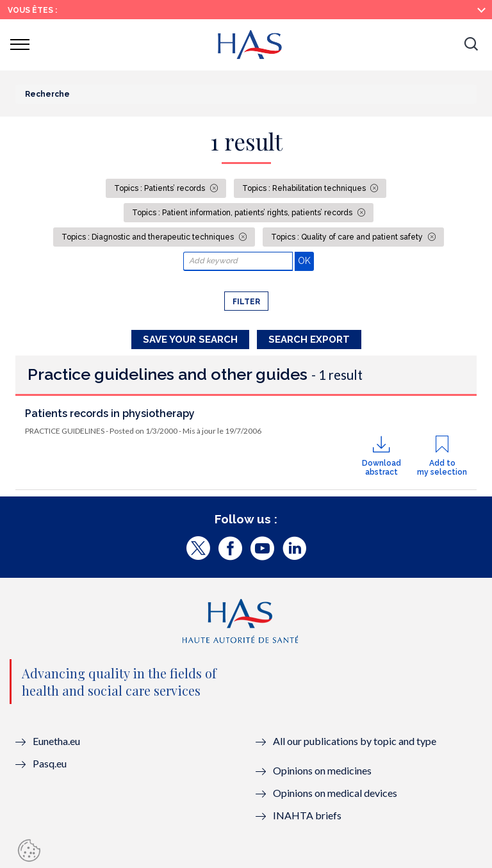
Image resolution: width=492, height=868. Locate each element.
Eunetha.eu (56, 741)
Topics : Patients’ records (160, 188)
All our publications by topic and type (355, 741)
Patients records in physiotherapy (110, 414)
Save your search (190, 340)
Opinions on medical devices (335, 793)
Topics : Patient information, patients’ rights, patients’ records (243, 213)
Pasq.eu (50, 763)
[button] (471, 45)
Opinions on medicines (322, 770)
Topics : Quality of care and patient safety (348, 237)
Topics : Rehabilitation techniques (305, 188)
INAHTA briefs (307, 815)
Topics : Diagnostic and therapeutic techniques (149, 237)
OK (306, 260)
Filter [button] (246, 302)
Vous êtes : (32, 10)
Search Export (309, 340)
